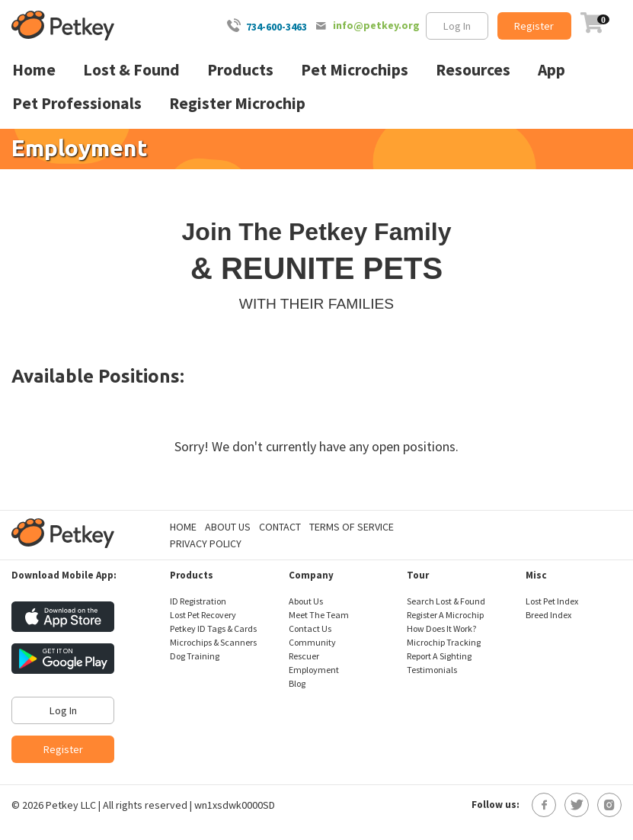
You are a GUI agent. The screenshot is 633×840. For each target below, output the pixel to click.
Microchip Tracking (444, 642)
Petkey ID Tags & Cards (213, 628)
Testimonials (432, 670)
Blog (297, 683)
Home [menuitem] (34, 70)
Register (534, 26)
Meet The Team (319, 615)
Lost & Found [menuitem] (131, 70)
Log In (457, 26)
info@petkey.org (376, 25)
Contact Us (310, 628)
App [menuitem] (551, 70)
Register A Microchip (445, 615)
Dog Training (195, 656)
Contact (280, 527)
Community (312, 642)
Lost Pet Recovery (203, 615)
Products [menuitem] (240, 70)
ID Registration (198, 601)
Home (183, 527)
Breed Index (548, 615)
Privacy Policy (206, 543)
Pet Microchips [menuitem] (355, 70)
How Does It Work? (441, 628)
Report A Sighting (439, 656)
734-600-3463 (277, 27)
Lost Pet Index (552, 601)
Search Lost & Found (446, 601)
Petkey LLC (71, 805)
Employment (314, 670)
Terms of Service (352, 527)
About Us (228, 527)
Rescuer (304, 656)
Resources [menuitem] (473, 70)
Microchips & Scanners (213, 642)
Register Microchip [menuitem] (237, 103)
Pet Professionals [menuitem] (77, 103)
